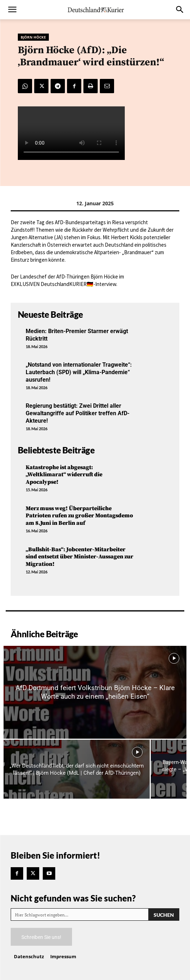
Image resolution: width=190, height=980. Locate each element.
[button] (12, 10)
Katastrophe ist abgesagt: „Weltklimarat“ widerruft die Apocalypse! (64, 475)
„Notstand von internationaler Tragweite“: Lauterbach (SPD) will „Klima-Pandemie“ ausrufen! (79, 372)
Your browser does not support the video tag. (71, 133)
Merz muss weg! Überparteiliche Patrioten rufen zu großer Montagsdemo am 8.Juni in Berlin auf (79, 516)
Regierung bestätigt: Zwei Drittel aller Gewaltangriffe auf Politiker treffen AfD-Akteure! (78, 413)
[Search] (164, 914)
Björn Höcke (33, 37)
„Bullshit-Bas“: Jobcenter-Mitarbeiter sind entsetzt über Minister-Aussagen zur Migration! (79, 557)
